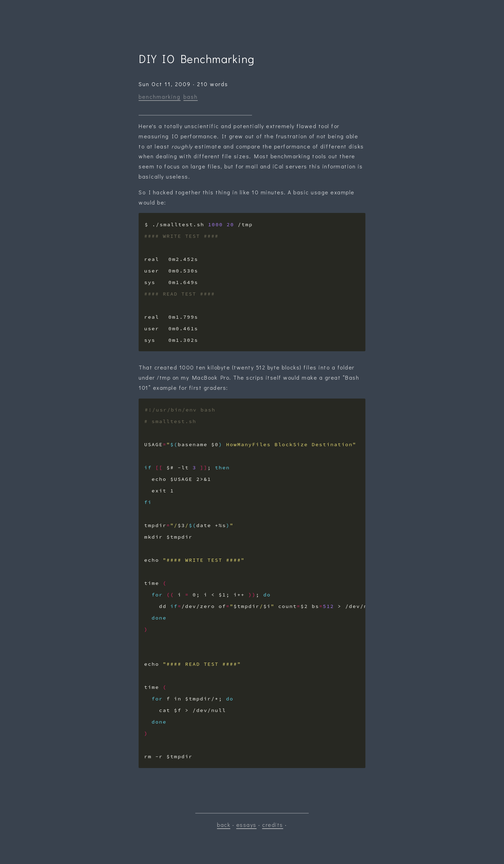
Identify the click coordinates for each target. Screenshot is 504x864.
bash (191, 96)
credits (273, 825)
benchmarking (160, 96)
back (224, 825)
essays (246, 825)
